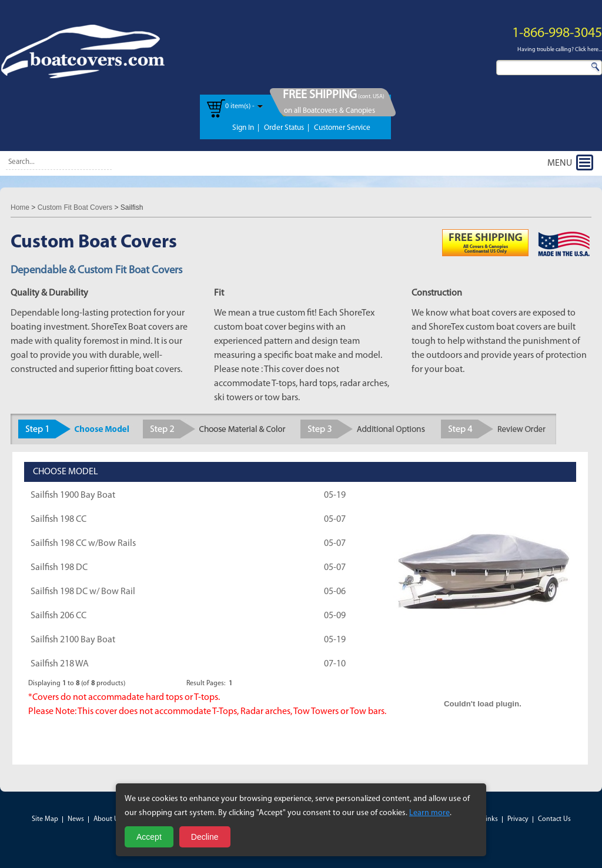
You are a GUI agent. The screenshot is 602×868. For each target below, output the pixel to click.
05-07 (335, 520)
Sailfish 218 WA (60, 664)
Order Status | (287, 128)
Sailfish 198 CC (58, 520)
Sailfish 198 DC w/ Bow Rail (83, 592)
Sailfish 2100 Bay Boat (73, 640)
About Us (108, 819)
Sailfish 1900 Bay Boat (73, 495)
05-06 (335, 592)
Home (20, 207)
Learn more (429, 813)
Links (490, 819)
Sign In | (246, 128)
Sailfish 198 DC (59, 568)
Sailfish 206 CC (58, 616)
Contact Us (554, 819)
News (76, 819)
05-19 (335, 495)
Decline (205, 837)
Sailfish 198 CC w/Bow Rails (83, 544)
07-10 (335, 664)
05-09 (335, 616)
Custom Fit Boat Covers (75, 207)
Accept (149, 837)
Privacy (518, 819)
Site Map (45, 819)
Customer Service (342, 128)
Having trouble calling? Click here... (560, 50)
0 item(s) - (240, 106)
